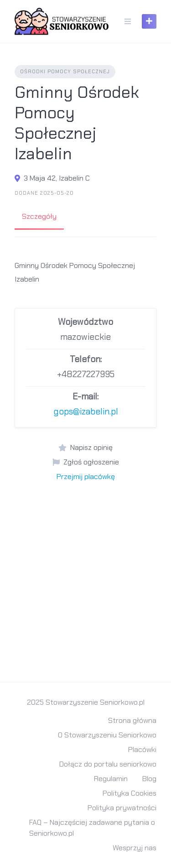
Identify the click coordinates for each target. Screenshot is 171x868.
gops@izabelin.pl (86, 411)
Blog (149, 779)
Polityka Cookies (130, 793)
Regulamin (111, 779)
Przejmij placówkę (86, 477)
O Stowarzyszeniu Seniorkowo (107, 735)
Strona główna (132, 720)
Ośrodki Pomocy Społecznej (65, 71)
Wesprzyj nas (135, 848)
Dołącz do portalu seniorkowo (108, 764)
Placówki (142, 749)
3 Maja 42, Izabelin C (57, 178)
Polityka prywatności (122, 808)
